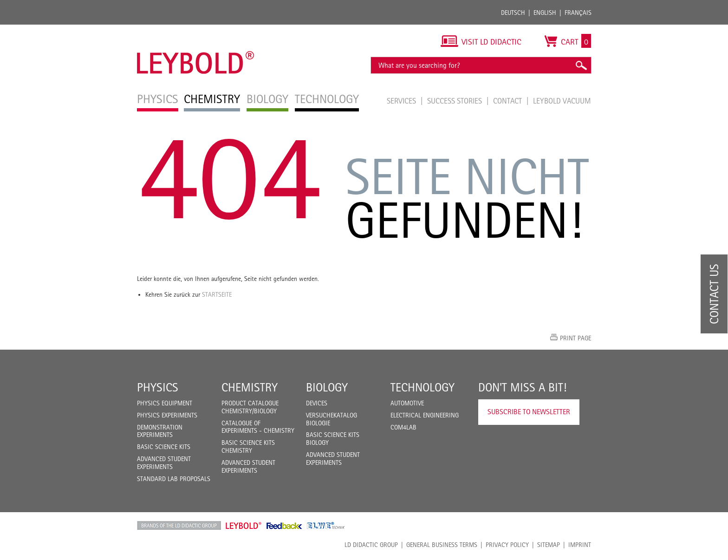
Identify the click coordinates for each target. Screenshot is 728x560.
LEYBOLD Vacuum (562, 101)
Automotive (407, 403)
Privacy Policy (507, 545)
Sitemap (549, 545)
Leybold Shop (244, 526)
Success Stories (455, 101)
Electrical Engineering (425, 415)
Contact (508, 101)
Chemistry (250, 387)
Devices (317, 403)
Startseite (217, 294)
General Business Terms (442, 545)
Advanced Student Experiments (164, 463)
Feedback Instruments (284, 526)
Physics (158, 387)
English (545, 13)
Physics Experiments (167, 415)
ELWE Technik (326, 526)
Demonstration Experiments (160, 431)
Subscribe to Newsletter (529, 412)
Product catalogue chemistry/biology (250, 407)
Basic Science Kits (164, 447)
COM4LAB (403, 427)
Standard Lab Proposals (174, 479)
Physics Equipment (165, 403)
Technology (422, 387)
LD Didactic (179, 526)
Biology (327, 387)
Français (578, 13)
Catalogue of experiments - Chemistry (258, 427)
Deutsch (513, 13)
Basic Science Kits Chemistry (248, 446)
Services (402, 101)
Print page (575, 338)
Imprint (580, 545)
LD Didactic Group (371, 545)
